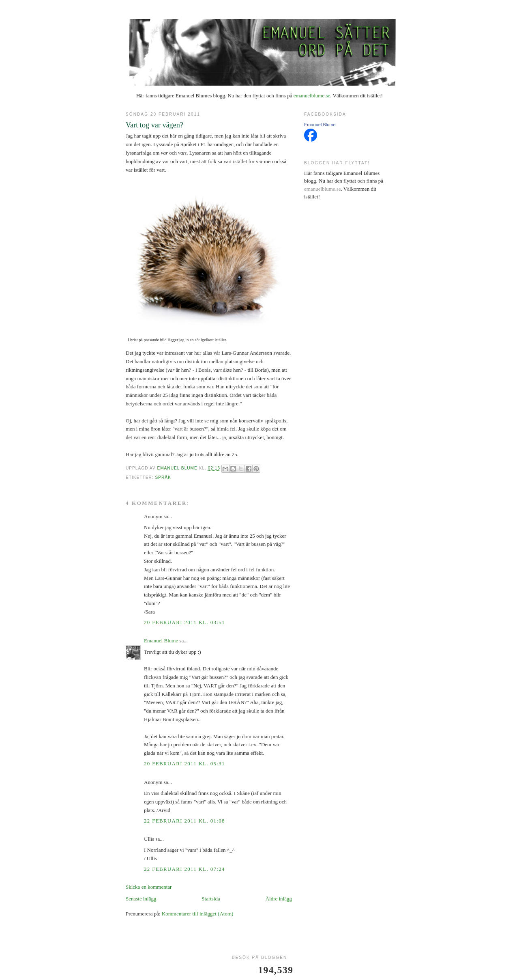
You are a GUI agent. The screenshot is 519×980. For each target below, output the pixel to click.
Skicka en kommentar (149, 887)
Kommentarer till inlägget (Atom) (198, 914)
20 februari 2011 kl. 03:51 (184, 622)
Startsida (211, 899)
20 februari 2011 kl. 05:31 (184, 764)
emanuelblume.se (312, 96)
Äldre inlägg (279, 899)
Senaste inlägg (141, 899)
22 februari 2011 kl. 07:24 (184, 869)
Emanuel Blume (161, 641)
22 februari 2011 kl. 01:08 (184, 821)
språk (163, 477)
